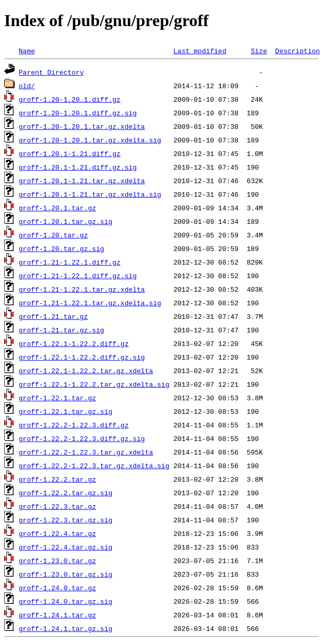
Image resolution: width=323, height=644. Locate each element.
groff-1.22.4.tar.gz (57, 533)
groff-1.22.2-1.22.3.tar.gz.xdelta (86, 452)
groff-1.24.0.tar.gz (57, 588)
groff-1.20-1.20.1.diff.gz (70, 99)
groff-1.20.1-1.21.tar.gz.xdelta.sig (90, 194)
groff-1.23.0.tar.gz (57, 560)
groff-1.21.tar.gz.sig (62, 330)
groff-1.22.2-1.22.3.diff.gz (74, 425)
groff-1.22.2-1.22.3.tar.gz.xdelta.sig (94, 466)
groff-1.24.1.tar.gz (57, 615)
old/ (27, 86)
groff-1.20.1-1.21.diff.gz (70, 153)
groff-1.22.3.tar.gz (57, 506)
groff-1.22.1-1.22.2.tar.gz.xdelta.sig (94, 384)
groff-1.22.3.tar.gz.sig (65, 520)
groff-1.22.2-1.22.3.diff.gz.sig (82, 438)
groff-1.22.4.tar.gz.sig (65, 547)
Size (259, 51)
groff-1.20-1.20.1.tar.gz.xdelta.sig (90, 140)
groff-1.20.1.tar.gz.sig (65, 221)
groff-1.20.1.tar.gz (57, 208)
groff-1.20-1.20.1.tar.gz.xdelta (82, 126)
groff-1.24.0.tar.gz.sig (65, 601)
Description (297, 51)
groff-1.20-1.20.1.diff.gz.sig (78, 113)
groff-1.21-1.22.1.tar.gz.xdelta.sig (90, 303)
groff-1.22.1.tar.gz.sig (65, 411)
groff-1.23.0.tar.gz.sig (65, 574)
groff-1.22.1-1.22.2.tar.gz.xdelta (86, 371)
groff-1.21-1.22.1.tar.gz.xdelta (82, 289)
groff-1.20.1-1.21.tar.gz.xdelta (82, 181)
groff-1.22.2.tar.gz (57, 479)
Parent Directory (51, 72)
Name (27, 51)
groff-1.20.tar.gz (53, 235)
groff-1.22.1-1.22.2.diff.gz (74, 343)
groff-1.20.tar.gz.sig (62, 248)
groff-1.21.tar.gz (53, 316)
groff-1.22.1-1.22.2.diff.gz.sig (82, 357)
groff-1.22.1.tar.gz (57, 398)
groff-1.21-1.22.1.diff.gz (70, 262)
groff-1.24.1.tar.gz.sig (65, 628)
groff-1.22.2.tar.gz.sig (65, 493)
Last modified (200, 51)
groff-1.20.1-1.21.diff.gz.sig (78, 167)
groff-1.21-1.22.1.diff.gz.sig (78, 276)
